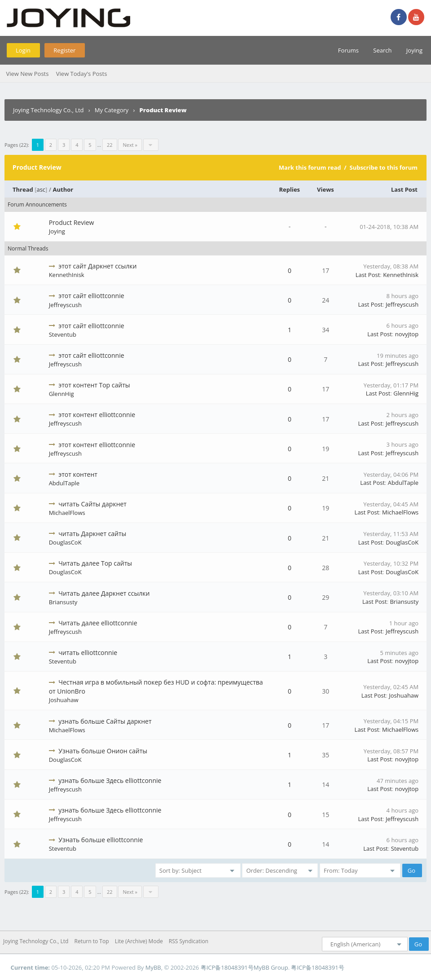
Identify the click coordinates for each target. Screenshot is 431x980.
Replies (290, 189)
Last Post (404, 189)
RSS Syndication (189, 941)
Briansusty (63, 602)
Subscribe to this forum (383, 167)
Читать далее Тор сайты (95, 563)
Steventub (63, 334)
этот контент (78, 474)
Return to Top (92, 941)
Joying (414, 50)
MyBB (153, 967)
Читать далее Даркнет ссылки (104, 593)
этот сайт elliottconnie (91, 296)
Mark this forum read (310, 167)
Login (23, 50)
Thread (23, 189)
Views (325, 189)
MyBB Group (271, 967)
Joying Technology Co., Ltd (48, 110)
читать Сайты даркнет (92, 504)
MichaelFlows (67, 513)
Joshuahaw (64, 700)
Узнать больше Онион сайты (103, 751)
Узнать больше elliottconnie (101, 840)
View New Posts (27, 74)
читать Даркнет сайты (92, 534)
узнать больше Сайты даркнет (105, 721)
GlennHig (62, 394)
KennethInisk (67, 275)
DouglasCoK (65, 542)
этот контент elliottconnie (97, 415)
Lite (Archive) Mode (139, 941)
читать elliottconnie (88, 653)
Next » (130, 145)
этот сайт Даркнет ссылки (97, 266)
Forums (348, 50)
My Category (112, 110)
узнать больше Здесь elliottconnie (110, 780)
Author (63, 189)
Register (64, 50)
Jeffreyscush (65, 305)
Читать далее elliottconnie (98, 623)
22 (110, 145)
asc (41, 189)
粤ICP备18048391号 (227, 967)
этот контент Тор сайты (94, 385)
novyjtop (407, 334)
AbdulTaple (64, 483)
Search (382, 50)
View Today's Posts (82, 74)
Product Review (72, 222)
